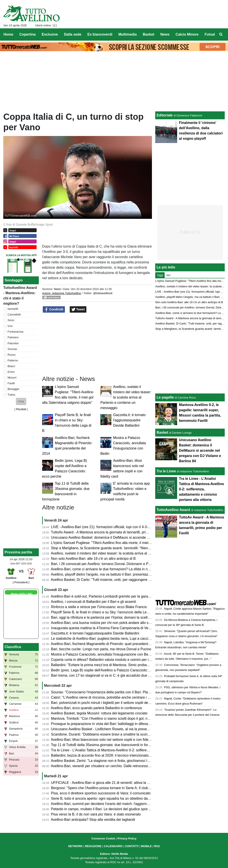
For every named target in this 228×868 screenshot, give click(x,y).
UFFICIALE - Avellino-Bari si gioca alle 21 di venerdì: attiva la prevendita (107, 783)
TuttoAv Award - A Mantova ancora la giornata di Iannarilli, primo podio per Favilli (113, 532)
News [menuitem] (165, 34)
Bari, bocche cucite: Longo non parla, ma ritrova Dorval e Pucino (101, 649)
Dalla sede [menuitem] (73, 34)
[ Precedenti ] (21, 582)
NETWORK (75, 846)
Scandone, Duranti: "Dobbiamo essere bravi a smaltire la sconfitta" (103, 734)
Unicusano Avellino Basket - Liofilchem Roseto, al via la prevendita (103, 729)
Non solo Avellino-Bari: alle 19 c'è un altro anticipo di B (93, 559)
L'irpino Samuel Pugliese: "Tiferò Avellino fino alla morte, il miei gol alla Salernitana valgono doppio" (128, 543)
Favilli (11, 383)
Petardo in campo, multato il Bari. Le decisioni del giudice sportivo (102, 809)
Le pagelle (165, 397)
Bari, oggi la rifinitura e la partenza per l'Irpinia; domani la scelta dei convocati (111, 617)
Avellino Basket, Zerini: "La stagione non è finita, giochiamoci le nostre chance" (112, 761)
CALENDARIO (113, 846)
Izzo (10, 326)
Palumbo (13, 343)
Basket (162, 432)
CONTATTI (132, 846)
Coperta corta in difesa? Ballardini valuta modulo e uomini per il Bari (104, 660)
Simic (11, 320)
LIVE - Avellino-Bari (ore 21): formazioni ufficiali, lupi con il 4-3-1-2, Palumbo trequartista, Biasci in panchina (134, 527)
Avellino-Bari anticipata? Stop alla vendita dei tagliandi (93, 820)
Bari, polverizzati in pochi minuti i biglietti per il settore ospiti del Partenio (107, 703)
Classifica (13, 647)
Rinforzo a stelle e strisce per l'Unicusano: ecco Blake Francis (99, 607)
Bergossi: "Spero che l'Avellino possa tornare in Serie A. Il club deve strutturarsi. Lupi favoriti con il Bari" (131, 788)
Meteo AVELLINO (22, 594)
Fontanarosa (16, 332)
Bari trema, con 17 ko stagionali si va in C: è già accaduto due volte (103, 675)
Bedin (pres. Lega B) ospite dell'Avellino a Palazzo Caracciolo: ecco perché (110, 670)
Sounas (12, 349)
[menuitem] (221, 34)
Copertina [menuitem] (28, 34)
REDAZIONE (93, 846)
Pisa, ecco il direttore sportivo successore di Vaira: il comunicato (101, 793)
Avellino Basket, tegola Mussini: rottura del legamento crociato (99, 713)
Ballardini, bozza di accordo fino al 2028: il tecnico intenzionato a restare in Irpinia (114, 755)
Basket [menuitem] (148, 34)
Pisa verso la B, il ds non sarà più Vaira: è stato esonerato (96, 814)
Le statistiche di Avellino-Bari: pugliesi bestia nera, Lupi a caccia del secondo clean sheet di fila (125, 639)
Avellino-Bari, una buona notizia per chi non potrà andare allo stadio (103, 623)
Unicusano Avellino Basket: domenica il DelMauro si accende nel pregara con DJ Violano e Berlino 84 (130, 537)
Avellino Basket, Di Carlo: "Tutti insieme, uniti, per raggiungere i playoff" (106, 580)
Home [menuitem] (8, 34)
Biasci (11, 366)
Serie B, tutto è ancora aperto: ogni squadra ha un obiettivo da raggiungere (109, 798)
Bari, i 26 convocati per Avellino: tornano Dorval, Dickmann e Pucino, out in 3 (111, 564)
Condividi (54, 310)
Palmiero (13, 337)
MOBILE (146, 846)
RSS (157, 846)
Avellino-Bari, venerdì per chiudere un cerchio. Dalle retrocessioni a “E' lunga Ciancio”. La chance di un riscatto (137, 766)
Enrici (11, 372)
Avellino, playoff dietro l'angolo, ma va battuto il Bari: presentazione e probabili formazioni (120, 574)
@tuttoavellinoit (103, 293)
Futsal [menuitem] (210, 34)
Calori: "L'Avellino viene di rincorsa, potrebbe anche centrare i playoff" (105, 697)
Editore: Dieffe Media (114, 854)
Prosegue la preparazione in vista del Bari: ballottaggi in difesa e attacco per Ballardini (118, 724)
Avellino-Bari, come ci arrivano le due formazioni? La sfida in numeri (104, 569)
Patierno (13, 360)
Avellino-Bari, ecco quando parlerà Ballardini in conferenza (96, 708)
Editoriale (165, 115)
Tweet (78, 310)
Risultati (21, 409)
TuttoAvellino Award (173, 510)
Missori (12, 378)
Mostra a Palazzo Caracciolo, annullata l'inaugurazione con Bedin (102, 654)
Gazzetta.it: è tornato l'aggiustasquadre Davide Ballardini (129, 420)
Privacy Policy (127, 838)
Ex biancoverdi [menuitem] (100, 34)
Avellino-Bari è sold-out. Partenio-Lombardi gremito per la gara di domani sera (111, 596)
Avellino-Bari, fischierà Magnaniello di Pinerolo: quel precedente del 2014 (108, 644)
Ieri (168, 275)
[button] (21, 401)
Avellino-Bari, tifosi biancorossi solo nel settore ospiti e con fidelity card (106, 740)
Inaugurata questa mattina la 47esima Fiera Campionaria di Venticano (105, 628)
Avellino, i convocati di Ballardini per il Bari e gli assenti (93, 602)
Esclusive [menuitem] (50, 34)
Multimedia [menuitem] (128, 34)
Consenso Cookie (103, 838)
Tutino (12, 395)
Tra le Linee (166, 471)
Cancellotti (14, 314)
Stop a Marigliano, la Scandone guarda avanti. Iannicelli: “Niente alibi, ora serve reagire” (119, 548)
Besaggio (13, 389)
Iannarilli (13, 309)
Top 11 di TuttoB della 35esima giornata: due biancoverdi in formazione (106, 745)
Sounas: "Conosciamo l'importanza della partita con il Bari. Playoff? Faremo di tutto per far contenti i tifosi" (133, 692)
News (57, 289)
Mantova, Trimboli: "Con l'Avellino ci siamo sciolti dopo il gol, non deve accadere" (114, 719)
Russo (12, 355)
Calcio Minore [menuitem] (187, 34)
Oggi (160, 275)
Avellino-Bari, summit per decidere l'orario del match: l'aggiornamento (105, 804)
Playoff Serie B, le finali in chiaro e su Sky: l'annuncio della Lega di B (104, 612)
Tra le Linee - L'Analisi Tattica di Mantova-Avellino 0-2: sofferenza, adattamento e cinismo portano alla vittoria (135, 750)
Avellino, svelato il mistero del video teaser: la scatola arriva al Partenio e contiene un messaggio (126, 397)
